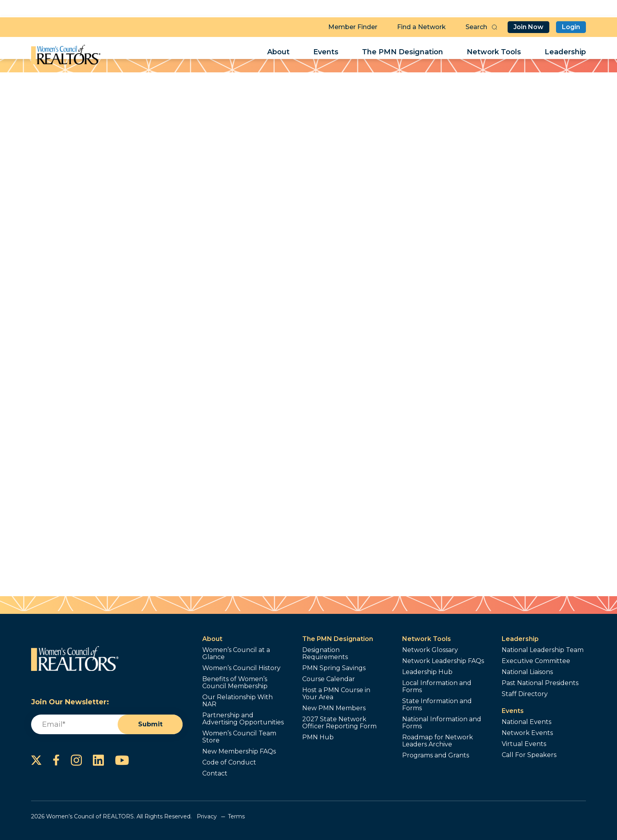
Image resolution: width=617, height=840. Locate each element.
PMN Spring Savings (334, 668)
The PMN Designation (403, 53)
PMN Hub (318, 737)
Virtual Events (524, 744)
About (278, 53)
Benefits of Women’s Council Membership (235, 683)
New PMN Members (334, 708)
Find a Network (421, 26)
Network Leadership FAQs (443, 661)
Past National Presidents (540, 683)
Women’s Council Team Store (239, 737)
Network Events (527, 733)
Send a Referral (383, 276)
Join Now (528, 26)
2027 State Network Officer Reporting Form (339, 723)
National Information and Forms (442, 723)
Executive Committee (536, 661)
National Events (526, 722)
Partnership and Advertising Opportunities (243, 719)
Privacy (207, 816)
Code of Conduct (229, 763)
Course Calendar (329, 679)
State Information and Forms (437, 705)
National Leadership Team (543, 650)
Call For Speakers (529, 755)
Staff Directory (525, 694)
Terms (236, 816)
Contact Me (383, 249)
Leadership (565, 53)
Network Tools (494, 53)
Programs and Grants (436, 755)
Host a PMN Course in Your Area (336, 694)
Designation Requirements (325, 654)
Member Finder (353, 26)
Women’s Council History (241, 668)
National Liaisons (527, 672)
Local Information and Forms (437, 687)
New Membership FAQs (239, 752)
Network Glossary (430, 650)
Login (571, 26)
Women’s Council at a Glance (236, 654)
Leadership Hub (427, 672)
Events (326, 53)
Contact (215, 774)
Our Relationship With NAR (237, 701)
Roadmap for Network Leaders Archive (438, 741)
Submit (150, 724)
